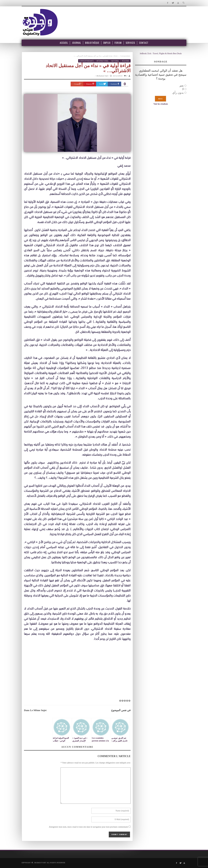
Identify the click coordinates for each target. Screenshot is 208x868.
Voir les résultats (161, 104)
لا (183, 89)
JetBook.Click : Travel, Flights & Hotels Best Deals (161, 54)
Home (116, 56)
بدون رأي (178, 93)
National (115, 61)
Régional (126, 61)
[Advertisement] (77, 676)
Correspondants (125, 56)
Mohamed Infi (102, 76)
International (103, 61)
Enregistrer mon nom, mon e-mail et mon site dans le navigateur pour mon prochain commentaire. (88, 827)
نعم (182, 86)
